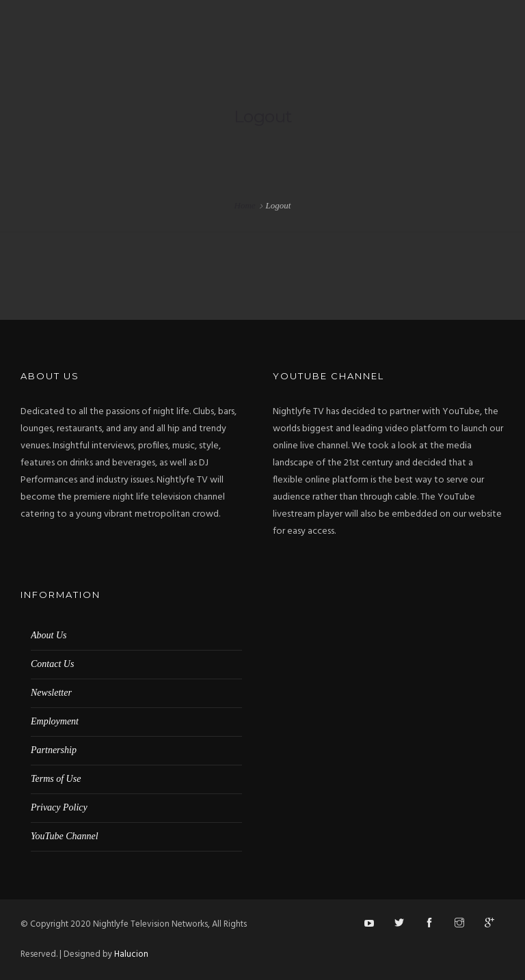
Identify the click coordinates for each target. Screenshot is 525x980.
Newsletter (51, 693)
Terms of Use (56, 779)
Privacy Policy (59, 807)
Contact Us (52, 664)
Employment (55, 721)
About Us (49, 635)
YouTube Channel (65, 836)
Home (245, 205)
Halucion (131, 954)
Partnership (54, 750)
